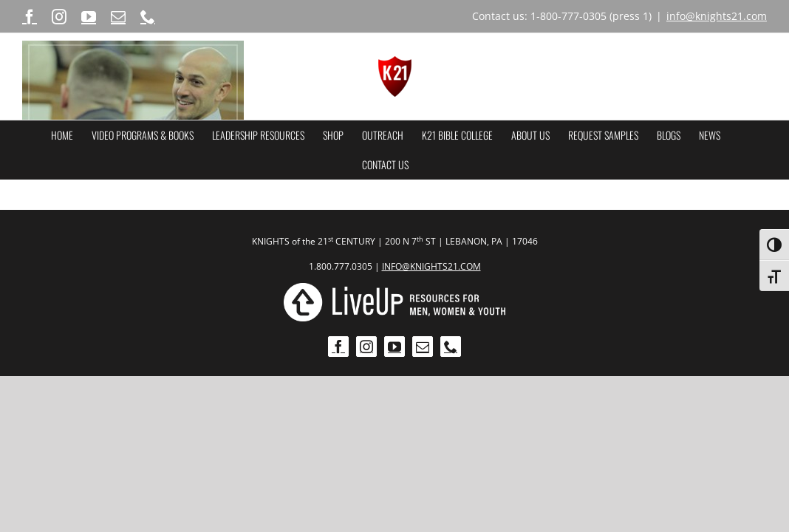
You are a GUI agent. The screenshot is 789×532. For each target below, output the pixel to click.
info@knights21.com (717, 16)
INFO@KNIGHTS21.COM (431, 266)
